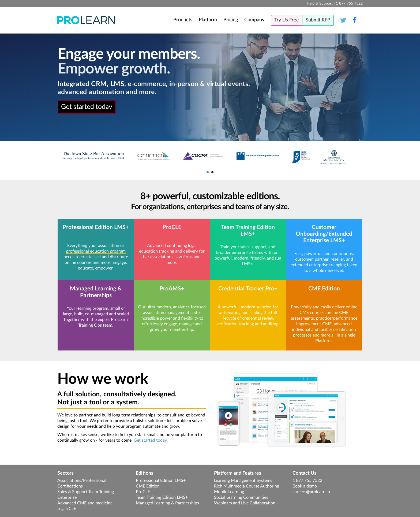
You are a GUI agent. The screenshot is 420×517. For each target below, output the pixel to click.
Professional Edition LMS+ (161, 481)
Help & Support (320, 3)
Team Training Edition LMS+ (162, 497)
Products (183, 20)
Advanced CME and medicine (85, 503)
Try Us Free (287, 20)
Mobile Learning (229, 492)
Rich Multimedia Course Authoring (247, 486)
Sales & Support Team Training (86, 492)
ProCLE (143, 492)
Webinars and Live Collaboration (245, 503)
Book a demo (305, 486)
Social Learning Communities (241, 497)
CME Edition (148, 486)
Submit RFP (318, 20)
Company (254, 20)
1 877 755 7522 (307, 481)
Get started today (87, 107)
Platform (208, 20)
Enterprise (67, 497)
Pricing (231, 20)
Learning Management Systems (243, 481)
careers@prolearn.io (311, 492)
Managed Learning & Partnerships (167, 503)
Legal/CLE (67, 509)
